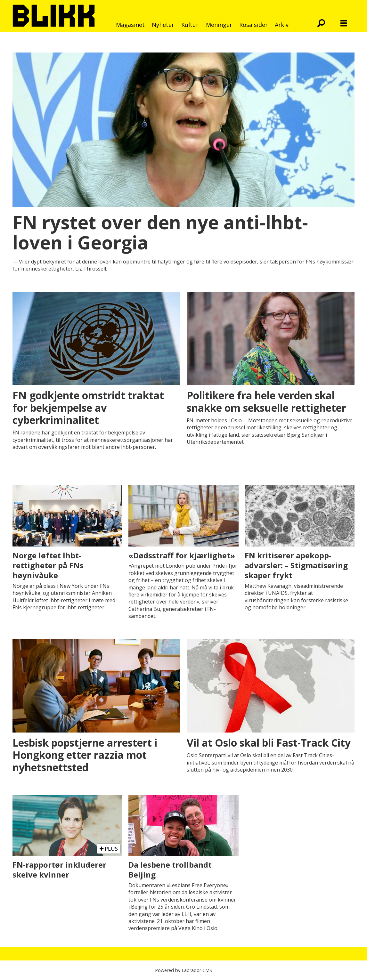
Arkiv (282, 25)
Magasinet (130, 25)
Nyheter (163, 25)
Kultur (190, 25)
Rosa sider (253, 25)
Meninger (219, 25)
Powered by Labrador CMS (183, 970)
